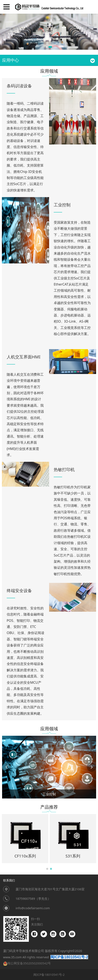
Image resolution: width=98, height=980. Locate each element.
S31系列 (73, 856)
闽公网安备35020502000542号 (29, 963)
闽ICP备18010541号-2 (49, 975)
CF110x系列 (25, 856)
